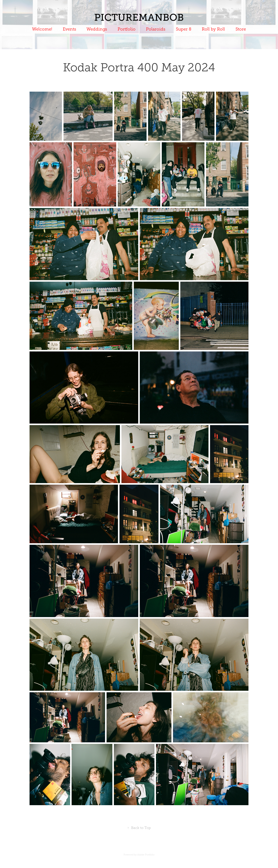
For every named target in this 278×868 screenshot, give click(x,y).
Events (69, 29)
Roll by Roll (213, 29)
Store (241, 29)
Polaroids (156, 29)
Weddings (97, 29)
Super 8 (184, 29)
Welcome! (42, 29)
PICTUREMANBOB (139, 17)
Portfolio (127, 29)
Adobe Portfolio (146, 855)
